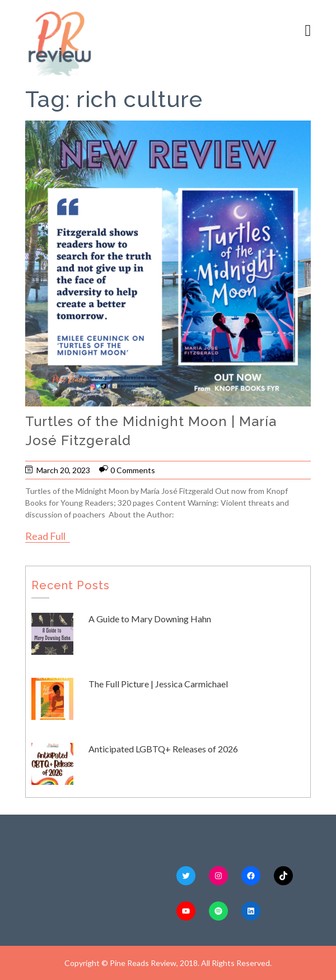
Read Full (45, 536)
